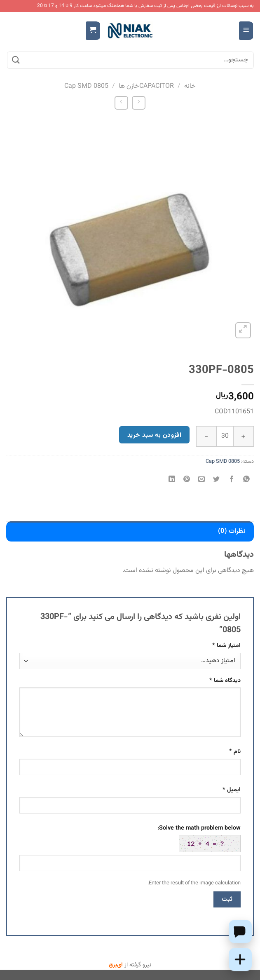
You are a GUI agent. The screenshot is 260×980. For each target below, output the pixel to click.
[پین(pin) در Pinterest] (187, 480)
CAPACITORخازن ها (146, 86)
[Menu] (246, 31)
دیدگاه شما (225, 681)
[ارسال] (16, 60)
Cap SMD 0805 (86, 86)
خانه (190, 86)
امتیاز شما (226, 646)
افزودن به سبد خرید (154, 435)
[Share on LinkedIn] (172, 480)
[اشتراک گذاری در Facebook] (231, 480)
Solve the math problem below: (199, 838)
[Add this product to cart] (240, 959)
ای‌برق (116, 965)
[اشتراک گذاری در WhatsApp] (246, 480)
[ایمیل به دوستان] (202, 480)
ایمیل (232, 790)
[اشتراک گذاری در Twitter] (217, 480)
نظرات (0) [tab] (232, 531)
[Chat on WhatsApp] (240, 931)
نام (235, 751)
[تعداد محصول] (225, 436)
